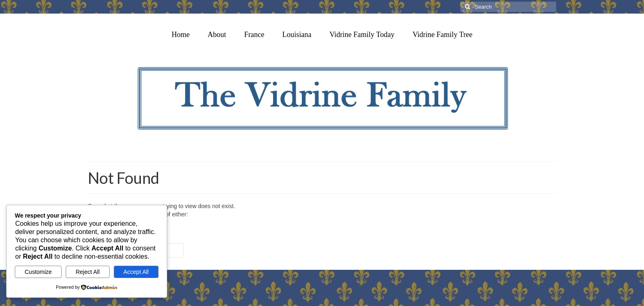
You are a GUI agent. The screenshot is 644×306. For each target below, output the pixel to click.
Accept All (136, 272)
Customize (38, 272)
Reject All (87, 272)
